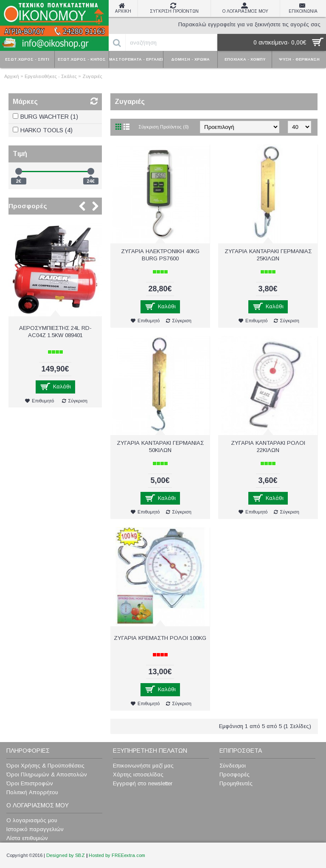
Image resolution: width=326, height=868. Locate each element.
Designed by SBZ (66, 855)
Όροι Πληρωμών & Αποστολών (47, 775)
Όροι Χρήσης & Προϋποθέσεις (45, 766)
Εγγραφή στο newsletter (143, 783)
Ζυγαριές (92, 76)
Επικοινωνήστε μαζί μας (143, 766)
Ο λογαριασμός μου (32, 820)
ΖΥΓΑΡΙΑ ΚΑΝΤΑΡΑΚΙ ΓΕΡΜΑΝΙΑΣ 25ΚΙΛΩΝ (268, 255)
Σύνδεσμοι (233, 766)
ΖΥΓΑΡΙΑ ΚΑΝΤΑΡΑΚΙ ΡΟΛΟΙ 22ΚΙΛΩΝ (268, 447)
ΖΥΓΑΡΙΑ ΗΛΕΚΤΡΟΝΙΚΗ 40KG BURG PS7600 (160, 255)
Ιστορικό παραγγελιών (35, 829)
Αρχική (12, 76)
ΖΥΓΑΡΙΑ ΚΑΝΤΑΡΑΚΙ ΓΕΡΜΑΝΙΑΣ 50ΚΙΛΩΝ (160, 447)
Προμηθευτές (236, 783)
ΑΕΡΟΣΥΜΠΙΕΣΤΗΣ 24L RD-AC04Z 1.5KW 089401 (55, 332)
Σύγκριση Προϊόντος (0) (164, 127)
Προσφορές (28, 206)
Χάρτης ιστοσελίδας (138, 775)
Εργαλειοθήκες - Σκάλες (51, 76)
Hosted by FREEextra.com (117, 855)
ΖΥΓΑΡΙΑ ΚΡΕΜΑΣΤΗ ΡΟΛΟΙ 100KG (160, 638)
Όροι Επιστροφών (30, 783)
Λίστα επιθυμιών (27, 838)
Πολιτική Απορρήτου (32, 792)
